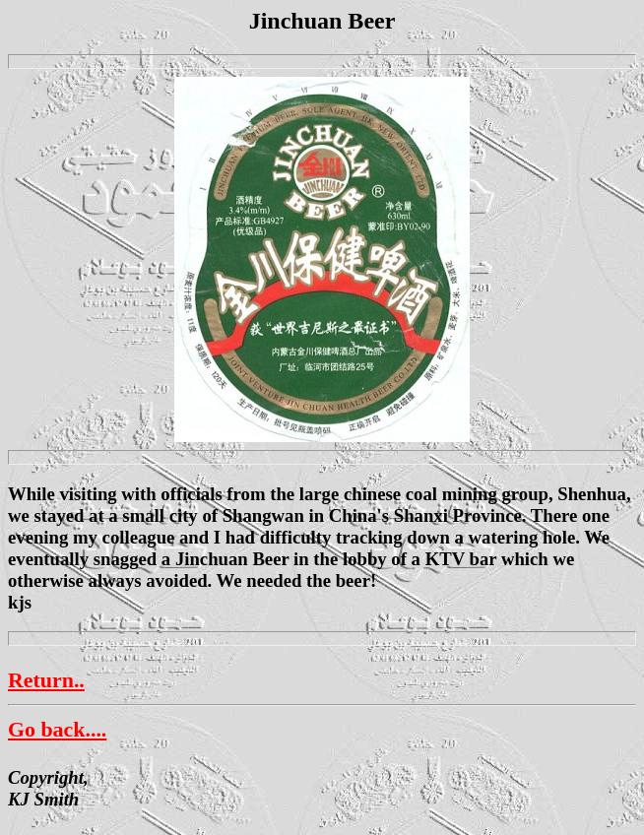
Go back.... (57, 729)
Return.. (46, 680)
